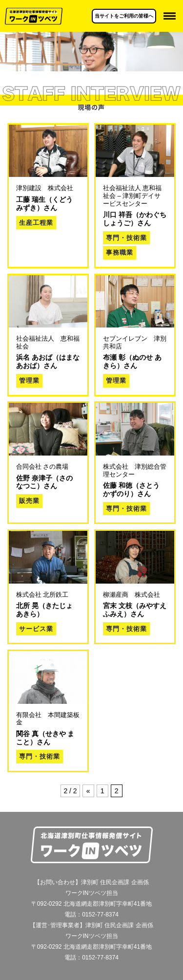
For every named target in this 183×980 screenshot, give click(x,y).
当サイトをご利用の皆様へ (124, 16)
